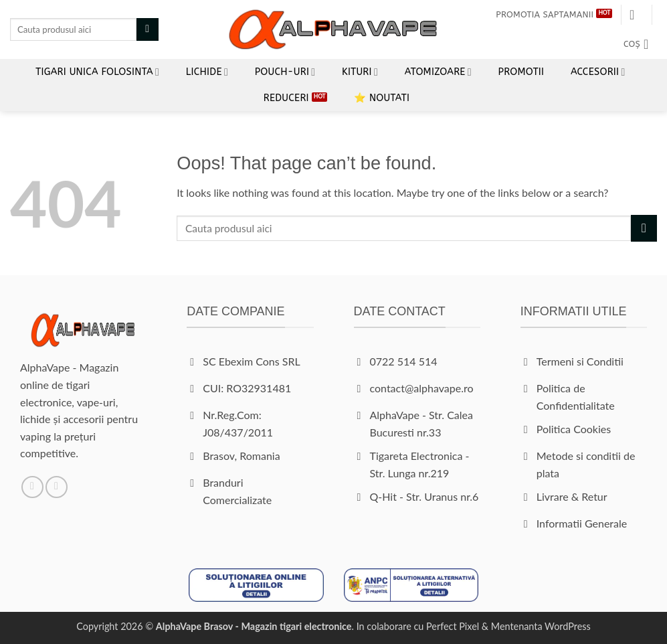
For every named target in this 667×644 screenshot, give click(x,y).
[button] (636, 15)
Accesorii (598, 72)
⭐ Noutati (382, 98)
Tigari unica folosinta (97, 72)
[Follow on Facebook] (32, 487)
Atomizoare (438, 72)
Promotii (521, 72)
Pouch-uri (285, 72)
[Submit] (148, 29)
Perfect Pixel (453, 626)
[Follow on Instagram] (57, 487)
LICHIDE (207, 72)
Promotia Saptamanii (545, 14)
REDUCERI (286, 98)
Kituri (360, 72)
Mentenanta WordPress (541, 626)
